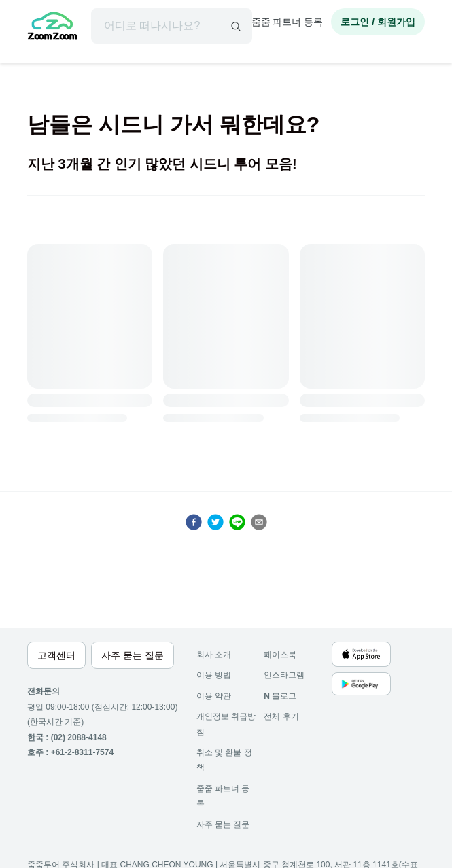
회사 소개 (214, 655)
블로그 (280, 696)
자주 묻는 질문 (223, 824)
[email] (259, 522)
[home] (52, 28)
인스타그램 (284, 675)
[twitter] (215, 522)
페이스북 (280, 655)
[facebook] (194, 522)
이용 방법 (214, 675)
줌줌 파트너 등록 (288, 22)
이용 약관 (214, 696)
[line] (237, 522)
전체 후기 (281, 716)
